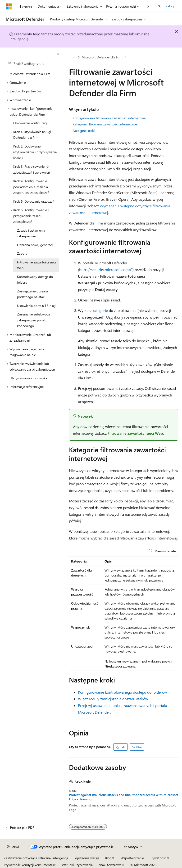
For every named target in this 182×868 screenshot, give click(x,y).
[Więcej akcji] (174, 57)
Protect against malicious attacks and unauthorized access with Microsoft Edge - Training (123, 797)
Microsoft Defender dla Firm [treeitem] (30, 74)
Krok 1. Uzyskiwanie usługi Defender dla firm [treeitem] (32, 135)
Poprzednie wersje (86, 858)
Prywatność (158, 858)
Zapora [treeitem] (22, 253)
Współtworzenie (132, 858)
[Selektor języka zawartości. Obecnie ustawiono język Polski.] (13, 847)
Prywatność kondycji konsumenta (28, 865)
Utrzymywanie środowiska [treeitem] (28, 378)
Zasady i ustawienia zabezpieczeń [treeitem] (31, 233)
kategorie (100, 310)
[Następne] (148, 6)
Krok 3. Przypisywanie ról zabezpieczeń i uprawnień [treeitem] (32, 169)
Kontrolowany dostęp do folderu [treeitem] (35, 280)
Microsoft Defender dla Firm (102, 57)
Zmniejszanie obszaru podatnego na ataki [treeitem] (32, 294)
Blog (108, 858)
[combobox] (32, 64)
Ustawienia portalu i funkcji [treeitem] (37, 306)
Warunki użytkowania (77, 865)
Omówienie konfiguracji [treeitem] (30, 123)
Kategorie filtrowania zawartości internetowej (105, 124)
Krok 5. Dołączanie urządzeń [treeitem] (34, 201)
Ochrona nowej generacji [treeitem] (35, 245)
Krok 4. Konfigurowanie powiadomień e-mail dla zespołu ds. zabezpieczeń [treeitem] (31, 187)
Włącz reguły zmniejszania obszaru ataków (113, 699)
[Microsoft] (9, 6)
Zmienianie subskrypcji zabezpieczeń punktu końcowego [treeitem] (33, 320)
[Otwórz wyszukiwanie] (159, 6)
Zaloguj (171, 6)
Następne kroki (84, 131)
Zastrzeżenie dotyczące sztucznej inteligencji (36, 858)
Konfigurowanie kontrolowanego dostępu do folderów (123, 692)
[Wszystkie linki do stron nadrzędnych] (73, 57)
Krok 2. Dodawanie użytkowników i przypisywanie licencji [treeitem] (35, 152)
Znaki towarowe (110, 865)
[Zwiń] (58, 54)
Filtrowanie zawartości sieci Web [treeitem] (36, 265)
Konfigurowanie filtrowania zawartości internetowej (109, 118)
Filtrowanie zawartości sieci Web (135, 433)
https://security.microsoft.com (104, 269)
